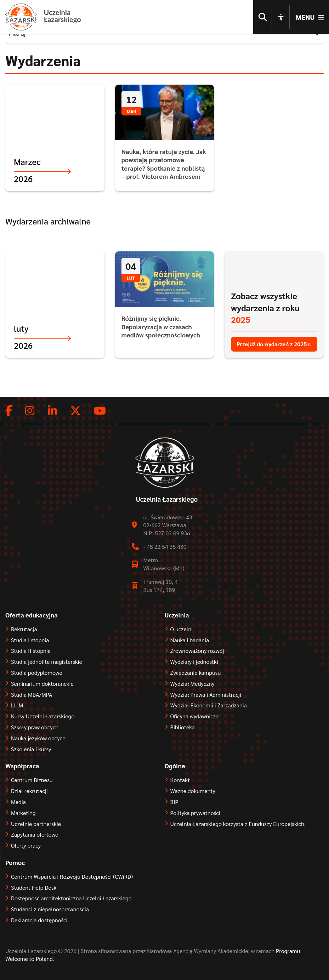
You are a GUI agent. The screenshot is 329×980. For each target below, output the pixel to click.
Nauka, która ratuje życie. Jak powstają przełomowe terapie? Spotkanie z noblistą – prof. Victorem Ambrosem (164, 168)
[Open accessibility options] (281, 18)
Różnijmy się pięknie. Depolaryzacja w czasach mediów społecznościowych (161, 331)
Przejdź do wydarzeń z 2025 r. (274, 348)
